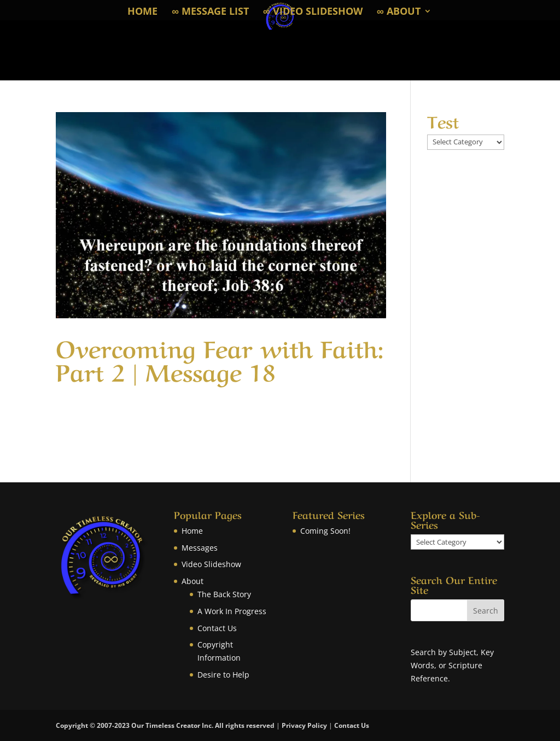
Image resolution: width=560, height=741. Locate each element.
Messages (200, 548)
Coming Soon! (325, 531)
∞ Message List (210, 12)
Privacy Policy (304, 725)
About (192, 581)
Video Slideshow (211, 564)
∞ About (399, 12)
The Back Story (224, 594)
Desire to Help (223, 675)
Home (142, 12)
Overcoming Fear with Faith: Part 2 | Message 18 (220, 358)
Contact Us (217, 628)
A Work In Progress (232, 611)
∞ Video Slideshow (313, 12)
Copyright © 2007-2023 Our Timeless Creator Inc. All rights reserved (166, 725)
